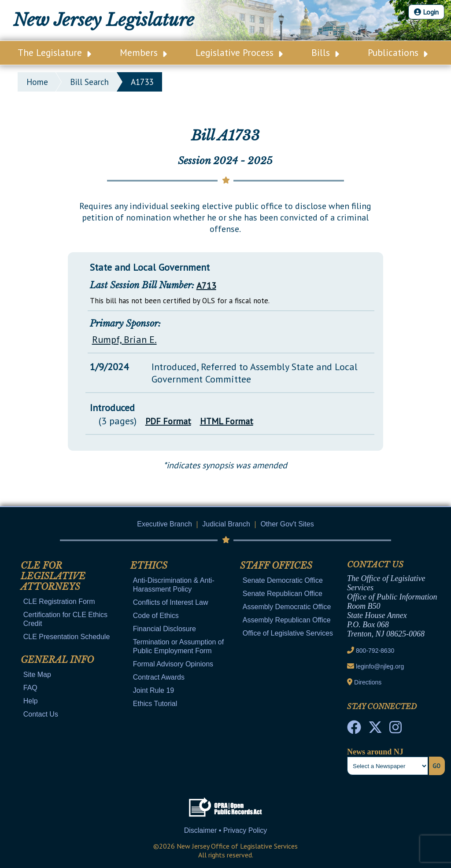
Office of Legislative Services (288, 633)
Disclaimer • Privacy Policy (226, 830)
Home (37, 82)
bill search (89, 82)
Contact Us (41, 714)
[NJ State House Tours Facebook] (354, 730)
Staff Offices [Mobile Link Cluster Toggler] (276, 566)
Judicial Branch (226, 524)
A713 (206, 286)
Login (426, 12)
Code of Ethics (156, 616)
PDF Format (168, 421)
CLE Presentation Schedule (67, 637)
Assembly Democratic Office (287, 607)
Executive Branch (165, 524)
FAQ (30, 688)
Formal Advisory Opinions (173, 664)
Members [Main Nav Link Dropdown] (143, 52)
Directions (368, 682)
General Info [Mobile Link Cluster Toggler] (57, 660)
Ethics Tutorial (155, 704)
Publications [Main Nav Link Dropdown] (398, 52)
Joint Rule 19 (153, 690)
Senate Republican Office (283, 594)
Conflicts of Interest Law (171, 602)
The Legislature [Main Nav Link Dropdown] (54, 52)
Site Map (37, 675)
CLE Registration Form (59, 601)
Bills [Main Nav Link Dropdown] (325, 52)
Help (31, 701)
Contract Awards (159, 677)
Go (436, 766)
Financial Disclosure (165, 629)
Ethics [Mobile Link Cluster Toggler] (149, 566)
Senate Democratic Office (283, 580)
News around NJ (375, 752)
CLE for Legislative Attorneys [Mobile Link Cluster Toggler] (53, 576)
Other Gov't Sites (287, 524)
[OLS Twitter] (375, 730)
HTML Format (227, 421)
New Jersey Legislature (104, 20)
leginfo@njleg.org (380, 666)
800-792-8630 (375, 651)
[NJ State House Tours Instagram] (396, 730)
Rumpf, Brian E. (124, 339)
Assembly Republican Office (287, 620)
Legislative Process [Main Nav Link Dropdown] (239, 52)
